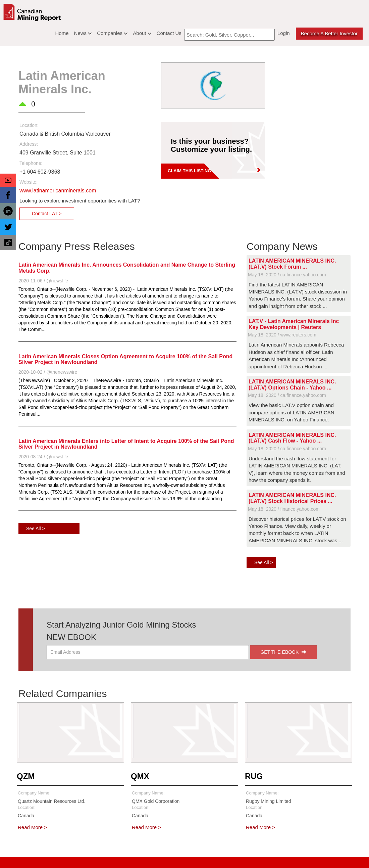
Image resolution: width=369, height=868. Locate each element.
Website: (29, 182)
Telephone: (31, 163)
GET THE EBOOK (283, 652)
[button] (8, 180)
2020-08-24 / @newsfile (43, 457)
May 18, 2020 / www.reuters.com (282, 335)
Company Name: (34, 793)
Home (62, 33)
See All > (36, 529)
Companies (112, 33)
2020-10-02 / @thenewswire (48, 372)
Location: (29, 125)
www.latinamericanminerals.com (58, 191)
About (142, 33)
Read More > (32, 827)
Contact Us (169, 33)
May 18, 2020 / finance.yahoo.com (284, 509)
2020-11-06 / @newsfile (43, 281)
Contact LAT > (47, 214)
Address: (29, 144)
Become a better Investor (329, 33)
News (83, 33)
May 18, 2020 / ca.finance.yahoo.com (287, 275)
